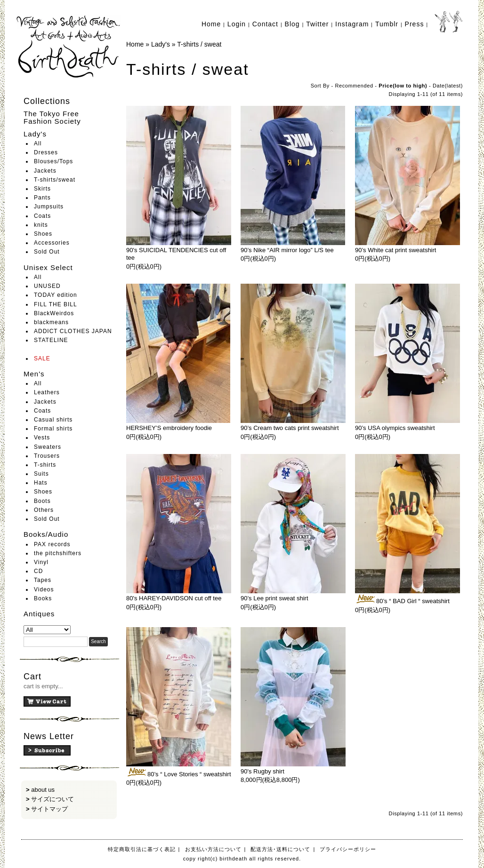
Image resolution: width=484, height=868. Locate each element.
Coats (42, 216)
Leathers (47, 392)
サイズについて (52, 799)
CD (38, 571)
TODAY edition (56, 295)
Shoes (43, 234)
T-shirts (45, 465)
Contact (265, 24)
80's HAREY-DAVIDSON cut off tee (174, 598)
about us (43, 790)
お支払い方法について (213, 849)
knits (41, 225)
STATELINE (51, 340)
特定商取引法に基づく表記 (142, 849)
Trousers (47, 456)
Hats (41, 483)
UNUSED (47, 286)
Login (237, 24)
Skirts (42, 189)
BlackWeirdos (54, 313)
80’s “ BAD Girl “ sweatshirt (402, 601)
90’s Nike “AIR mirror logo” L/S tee (287, 250)
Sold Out (47, 252)
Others (44, 510)
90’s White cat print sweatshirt (395, 250)
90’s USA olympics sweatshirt (395, 428)
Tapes (43, 580)
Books (43, 598)
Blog (292, 24)
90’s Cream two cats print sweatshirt (290, 428)
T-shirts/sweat (55, 180)
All (38, 143)
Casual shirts (53, 420)
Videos (44, 589)
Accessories (52, 243)
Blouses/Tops (53, 161)
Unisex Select (48, 267)
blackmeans (51, 322)
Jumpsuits (49, 207)
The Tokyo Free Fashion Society (52, 118)
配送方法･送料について (280, 849)
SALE (42, 358)
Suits (41, 474)
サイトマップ (49, 809)
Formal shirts (53, 429)
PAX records (52, 544)
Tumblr (387, 24)
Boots (42, 501)
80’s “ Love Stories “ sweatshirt (179, 774)
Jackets (45, 171)
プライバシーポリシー (348, 849)
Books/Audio (46, 534)
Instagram (352, 24)
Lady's (35, 134)
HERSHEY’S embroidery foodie (169, 428)
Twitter (317, 24)
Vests (42, 438)
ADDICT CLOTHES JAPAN (73, 331)
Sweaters (48, 447)
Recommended (354, 86)
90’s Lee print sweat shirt (274, 598)
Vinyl (41, 562)
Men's (34, 374)
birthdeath (69, 47)
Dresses (46, 152)
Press (415, 24)
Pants (42, 198)
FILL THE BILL (56, 304)
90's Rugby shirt (262, 771)
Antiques (39, 614)
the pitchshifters (58, 553)
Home (211, 24)
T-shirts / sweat (199, 44)
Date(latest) (448, 86)
